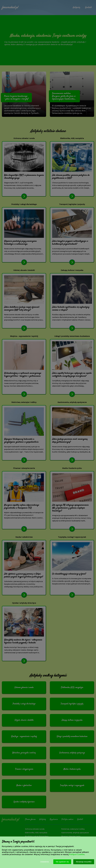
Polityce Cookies (77, 854)
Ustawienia (44, 862)
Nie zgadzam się (62, 862)
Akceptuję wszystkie (84, 862)
